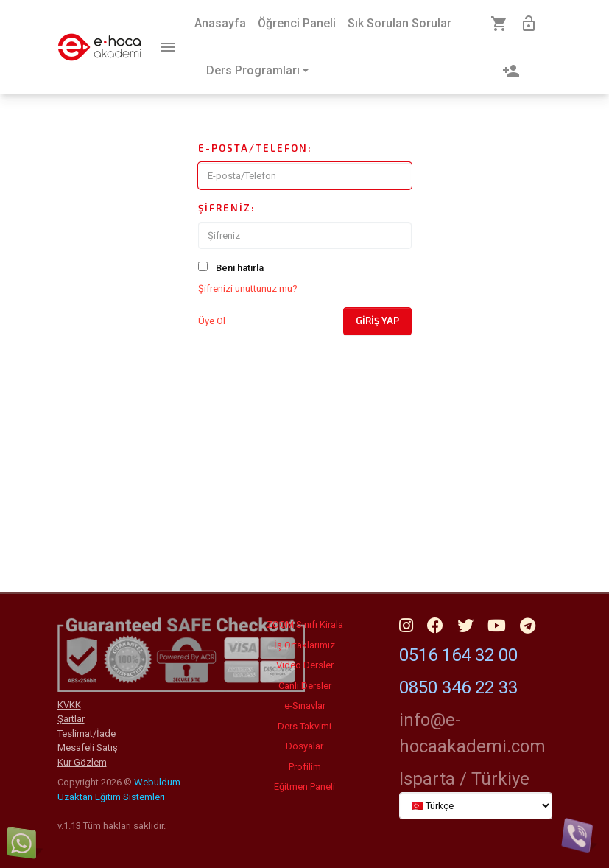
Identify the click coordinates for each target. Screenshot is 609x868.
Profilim (305, 767)
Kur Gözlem (82, 762)
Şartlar (71, 719)
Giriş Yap (377, 321)
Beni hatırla (240, 268)
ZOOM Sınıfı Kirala (305, 624)
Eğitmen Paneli (304, 787)
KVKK (69, 705)
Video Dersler (305, 665)
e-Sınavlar (305, 706)
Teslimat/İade (87, 734)
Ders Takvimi (304, 726)
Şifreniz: (227, 208)
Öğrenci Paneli (297, 23)
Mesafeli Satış (88, 748)
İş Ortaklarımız (304, 645)
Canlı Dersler (305, 686)
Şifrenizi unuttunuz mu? (248, 288)
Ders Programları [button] (253, 70)
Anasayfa (220, 23)
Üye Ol (212, 321)
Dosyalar (304, 746)
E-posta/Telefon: (255, 148)
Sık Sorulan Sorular (399, 23)
